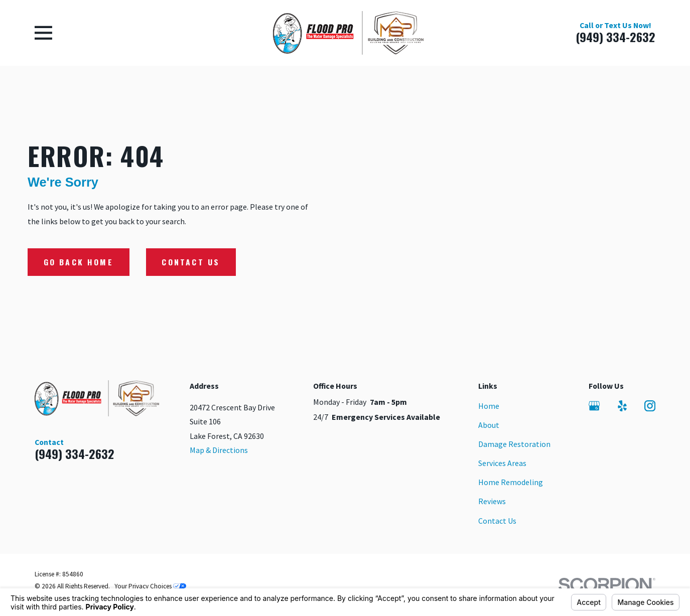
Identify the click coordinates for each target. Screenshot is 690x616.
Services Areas (502, 463)
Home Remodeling (511, 482)
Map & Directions (219, 450)
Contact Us (191, 262)
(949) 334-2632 (615, 37)
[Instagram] (650, 406)
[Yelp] (622, 406)
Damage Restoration (514, 444)
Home (489, 406)
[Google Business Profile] (594, 406)
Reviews (492, 501)
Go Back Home (79, 262)
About (489, 425)
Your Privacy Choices (150, 586)
